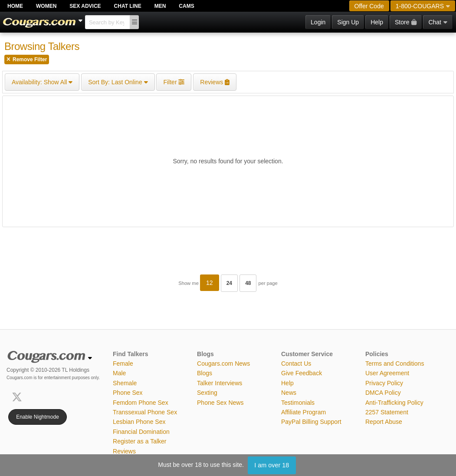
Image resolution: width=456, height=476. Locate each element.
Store (406, 22)
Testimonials (298, 403)
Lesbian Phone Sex (139, 422)
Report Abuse (384, 422)
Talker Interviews (220, 383)
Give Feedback (302, 373)
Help (377, 22)
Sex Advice (85, 6)
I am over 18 (272, 465)
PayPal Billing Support (311, 422)
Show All (42, 82)
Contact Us (296, 364)
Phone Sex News (220, 403)
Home (15, 6)
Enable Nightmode (38, 417)
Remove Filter (27, 59)
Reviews (124, 451)
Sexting (207, 393)
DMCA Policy (383, 393)
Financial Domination (141, 432)
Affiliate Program (303, 412)
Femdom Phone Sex (141, 403)
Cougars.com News (223, 364)
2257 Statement (387, 412)
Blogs (205, 373)
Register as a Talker (139, 441)
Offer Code (369, 6)
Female (123, 364)
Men (160, 6)
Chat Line (128, 6)
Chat (438, 22)
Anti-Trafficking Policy (394, 403)
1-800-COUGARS (423, 6)
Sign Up (348, 22)
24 (229, 283)
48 (248, 283)
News (289, 393)
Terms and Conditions (395, 364)
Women (46, 6)
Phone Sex (128, 393)
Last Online (118, 82)
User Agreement (387, 373)
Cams (186, 6)
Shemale (125, 383)
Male (119, 373)
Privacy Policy (384, 383)
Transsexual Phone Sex (145, 412)
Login (318, 22)
